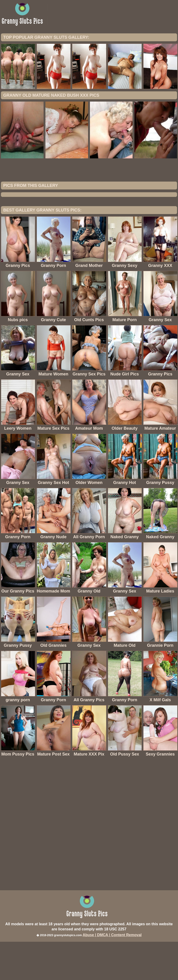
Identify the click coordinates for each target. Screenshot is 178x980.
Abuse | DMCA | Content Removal (112, 973)
